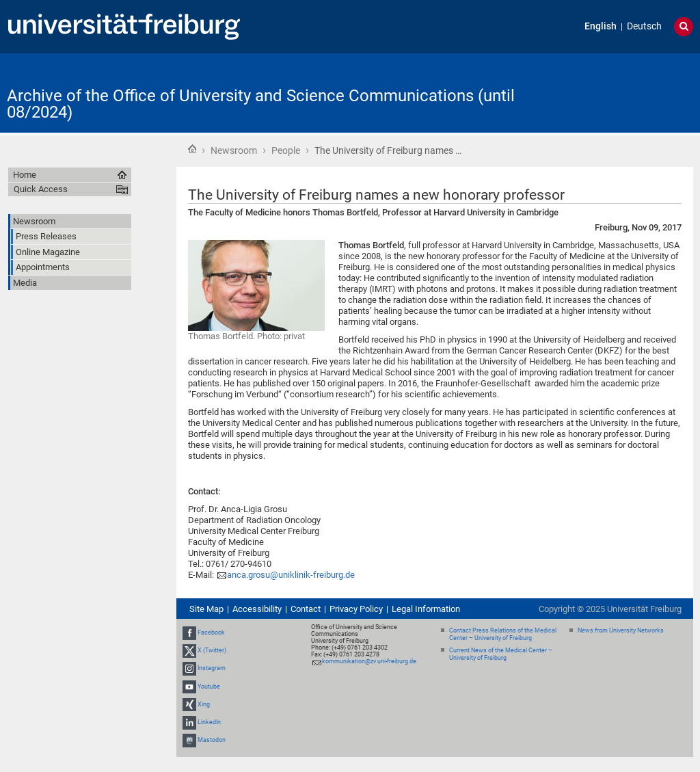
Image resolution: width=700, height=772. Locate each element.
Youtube (209, 687)
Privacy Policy (356, 609)
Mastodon (212, 740)
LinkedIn (209, 722)
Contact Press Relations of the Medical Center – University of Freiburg (503, 634)
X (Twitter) (212, 650)
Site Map (206, 609)
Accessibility (257, 609)
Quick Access (41, 189)
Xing (204, 704)
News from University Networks (621, 630)
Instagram (212, 669)
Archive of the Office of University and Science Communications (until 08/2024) (261, 104)
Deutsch (644, 26)
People (286, 150)
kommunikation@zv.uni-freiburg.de (369, 661)
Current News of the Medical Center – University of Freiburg (501, 654)
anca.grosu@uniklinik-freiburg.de (291, 575)
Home (192, 149)
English (601, 26)
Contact (306, 609)
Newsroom (234, 150)
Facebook (211, 633)
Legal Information (426, 609)
